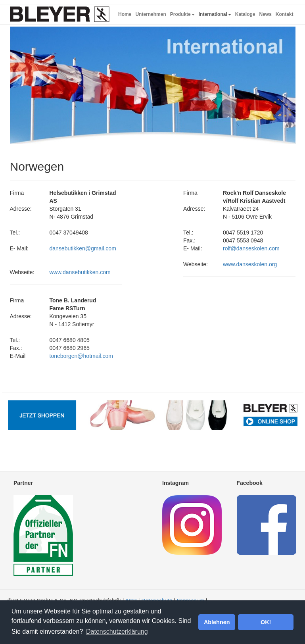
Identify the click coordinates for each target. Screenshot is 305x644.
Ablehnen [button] (217, 622)
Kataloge (245, 14)
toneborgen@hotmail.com (82, 356)
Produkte (182, 14)
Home (125, 14)
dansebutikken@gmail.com (83, 248)
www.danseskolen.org (250, 264)
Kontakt (285, 14)
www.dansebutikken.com (80, 272)
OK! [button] (266, 622)
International (215, 14)
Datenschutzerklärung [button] (117, 632)
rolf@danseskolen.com (251, 248)
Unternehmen (151, 14)
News (265, 14)
